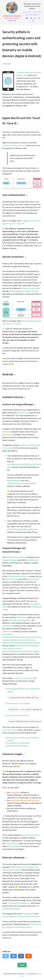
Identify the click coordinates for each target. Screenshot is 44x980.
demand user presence (31, 288)
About (29, 12)
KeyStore (7, 432)
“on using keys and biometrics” (19, 903)
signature (21, 620)
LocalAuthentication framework (14, 145)
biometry (12, 291)
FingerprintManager (10, 560)
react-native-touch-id (10, 730)
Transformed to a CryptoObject (19, 703)
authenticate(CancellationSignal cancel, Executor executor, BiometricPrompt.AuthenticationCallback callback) (21, 648)
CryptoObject (7, 634)
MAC (29, 620)
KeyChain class (23, 413)
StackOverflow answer (32, 835)
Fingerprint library (12, 843)
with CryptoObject (14, 846)
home (25, 12)
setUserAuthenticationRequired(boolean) (22, 529)
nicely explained (28, 914)
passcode (22, 291)
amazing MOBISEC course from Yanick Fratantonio (21, 917)
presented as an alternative (23, 678)
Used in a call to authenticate (18, 715)
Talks (39, 12)
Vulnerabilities (34, 15)
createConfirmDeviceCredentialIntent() (22, 483)
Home (22, 965)
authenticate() (33, 560)
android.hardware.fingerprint (16, 557)
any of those (33, 291)
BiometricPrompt (12, 579)
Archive (35, 12)
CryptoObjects (21, 617)
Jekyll (26, 974)
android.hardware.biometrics (18, 576)
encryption (13, 620)
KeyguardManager (14, 481)
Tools (27, 15)
